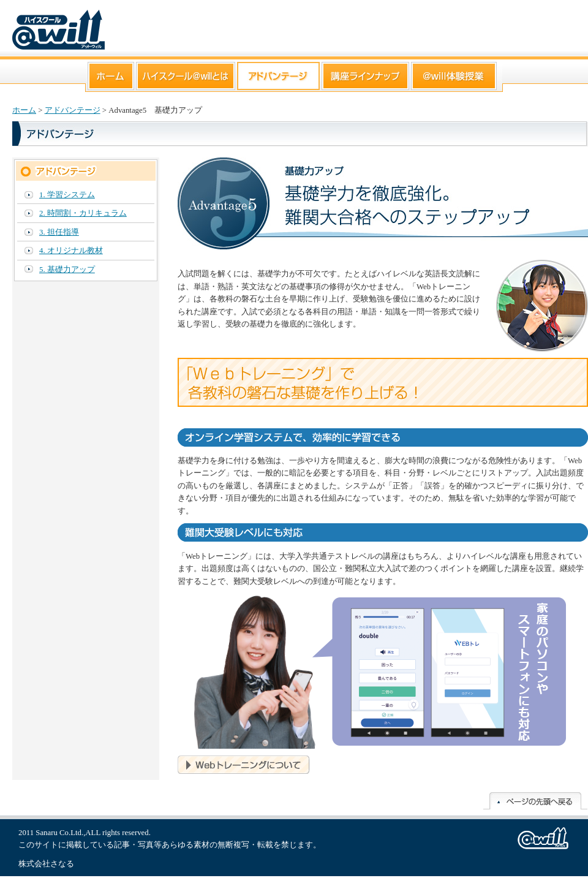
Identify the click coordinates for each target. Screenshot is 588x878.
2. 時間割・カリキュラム (83, 213)
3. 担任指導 (59, 232)
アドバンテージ (73, 110)
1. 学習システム (67, 195)
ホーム (24, 110)
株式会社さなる (46, 864)
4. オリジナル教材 (71, 251)
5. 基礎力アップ (67, 270)
